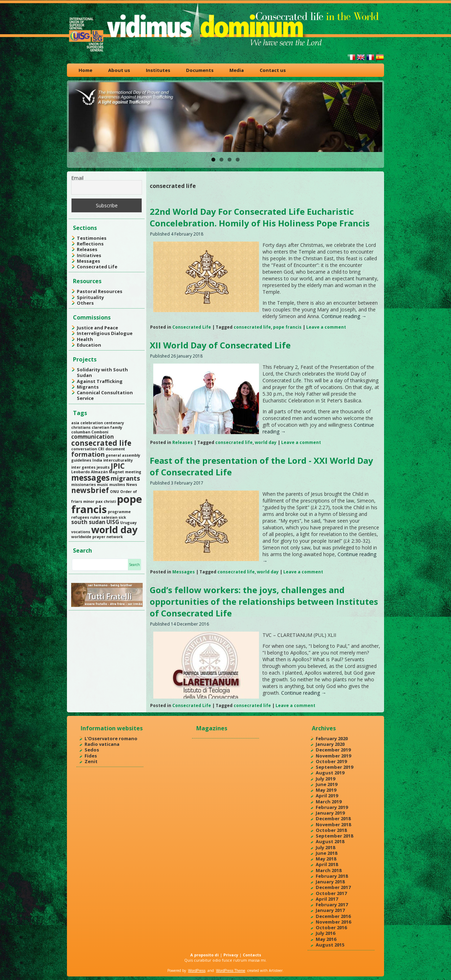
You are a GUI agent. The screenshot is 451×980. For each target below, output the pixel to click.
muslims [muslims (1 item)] (117, 485)
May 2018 (326, 859)
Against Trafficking (100, 381)
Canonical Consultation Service (105, 395)
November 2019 (333, 756)
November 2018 (333, 824)
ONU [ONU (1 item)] (115, 492)
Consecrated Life (97, 267)
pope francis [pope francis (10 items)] (107, 504)
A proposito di (205, 955)
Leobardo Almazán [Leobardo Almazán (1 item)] (89, 472)
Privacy (231, 955)
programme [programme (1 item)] (119, 512)
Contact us (273, 70)
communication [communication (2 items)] (92, 437)
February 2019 (332, 807)
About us (119, 70)
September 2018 (334, 836)
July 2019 (325, 779)
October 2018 (331, 830)
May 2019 (326, 790)
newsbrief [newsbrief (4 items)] (90, 490)
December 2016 (333, 916)
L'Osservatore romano (111, 738)
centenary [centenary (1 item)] (114, 423)
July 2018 (325, 847)
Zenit (91, 761)
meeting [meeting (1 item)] (133, 472)
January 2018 (330, 882)
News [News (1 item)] (132, 485)
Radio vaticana (102, 744)
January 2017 (330, 910)
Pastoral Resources (100, 291)
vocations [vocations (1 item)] (81, 532)
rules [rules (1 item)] (95, 517)
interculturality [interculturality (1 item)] (118, 460)
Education (89, 345)
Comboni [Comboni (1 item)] (100, 432)
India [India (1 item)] (97, 460)
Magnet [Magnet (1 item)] (116, 472)
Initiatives (89, 255)
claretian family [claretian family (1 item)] (107, 427)
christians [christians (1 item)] (81, 427)
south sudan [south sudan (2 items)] (88, 522)
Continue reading (344, 316)
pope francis (287, 327)
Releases (87, 249)
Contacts (252, 955)
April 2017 (327, 899)
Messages (88, 261)
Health (85, 339)
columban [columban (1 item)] (81, 432)
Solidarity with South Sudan (102, 372)
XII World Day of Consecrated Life (220, 345)
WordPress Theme (231, 971)
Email (77, 178)
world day (266, 442)
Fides (91, 756)
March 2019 (329, 802)
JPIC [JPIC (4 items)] (118, 466)
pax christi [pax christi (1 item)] (106, 501)
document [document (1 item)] (115, 449)
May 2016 (326, 939)
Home (85, 70)
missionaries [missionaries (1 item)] (84, 485)
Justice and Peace (97, 328)
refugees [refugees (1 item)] (80, 517)
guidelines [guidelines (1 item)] (81, 460)
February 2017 (332, 905)
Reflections (90, 244)
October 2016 (331, 927)
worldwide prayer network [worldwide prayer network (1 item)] (97, 537)
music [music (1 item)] (103, 485)
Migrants (88, 387)
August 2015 (330, 945)
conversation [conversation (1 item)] (84, 449)
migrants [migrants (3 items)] (125, 478)
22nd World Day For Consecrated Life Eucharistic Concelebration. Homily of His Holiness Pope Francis (260, 217)
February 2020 (332, 738)
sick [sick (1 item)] (122, 517)
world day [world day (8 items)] (114, 529)
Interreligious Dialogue (105, 333)
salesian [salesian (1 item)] (109, 517)
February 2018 (332, 876)
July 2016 (325, 933)
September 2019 (334, 767)
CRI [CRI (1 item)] (101, 449)
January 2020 (330, 744)
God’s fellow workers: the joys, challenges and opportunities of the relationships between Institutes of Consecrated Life (264, 601)
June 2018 (326, 853)
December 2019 (333, 750)
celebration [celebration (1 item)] (92, 423)
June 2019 (326, 784)
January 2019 (330, 813)
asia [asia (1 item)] (75, 423)
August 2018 (330, 841)
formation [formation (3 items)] (88, 454)
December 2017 (333, 887)
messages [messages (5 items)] (90, 478)
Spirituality (90, 297)
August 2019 (330, 773)
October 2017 (331, 893)
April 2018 (327, 864)
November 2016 (333, 922)
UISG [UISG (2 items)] (113, 522)
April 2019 (327, 796)
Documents (200, 70)
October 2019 (331, 761)
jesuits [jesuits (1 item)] (103, 467)
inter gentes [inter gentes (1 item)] (83, 467)
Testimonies (92, 238)
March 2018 (329, 870)
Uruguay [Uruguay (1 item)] (128, 523)
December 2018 (333, 818)
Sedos (92, 750)
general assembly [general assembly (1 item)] (123, 455)
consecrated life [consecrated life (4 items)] (101, 443)
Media (237, 70)
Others (85, 303)
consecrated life (252, 327)
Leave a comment (326, 327)
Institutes (158, 70)
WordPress (197, 971)
